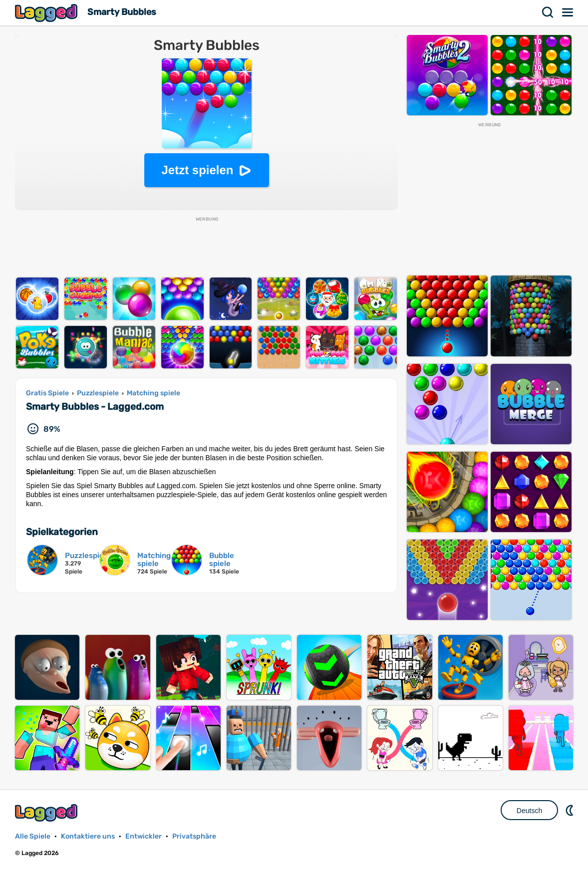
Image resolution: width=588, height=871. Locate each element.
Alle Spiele (33, 836)
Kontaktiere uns (88, 836)
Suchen (548, 12)
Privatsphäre (194, 836)
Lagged (47, 13)
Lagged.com (47, 813)
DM (571, 810)
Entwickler (144, 836)
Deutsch (529, 811)
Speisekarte (568, 12)
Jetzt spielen (197, 170)
